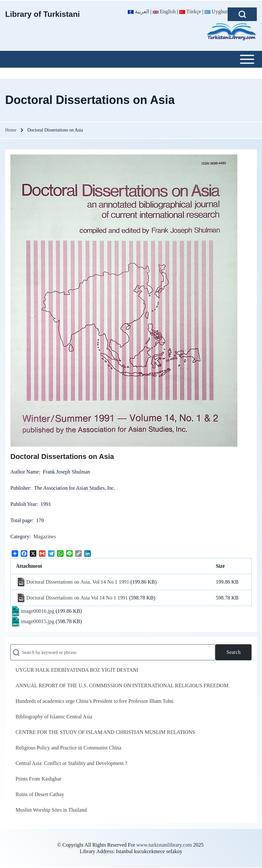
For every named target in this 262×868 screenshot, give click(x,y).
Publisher (20, 488)
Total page (21, 520)
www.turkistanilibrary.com (164, 845)
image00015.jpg (38, 621)
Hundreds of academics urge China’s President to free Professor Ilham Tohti (95, 701)
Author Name (25, 472)
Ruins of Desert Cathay (40, 794)
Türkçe (190, 11)
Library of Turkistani (42, 14)
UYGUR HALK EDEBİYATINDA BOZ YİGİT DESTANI (77, 670)
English (164, 11)
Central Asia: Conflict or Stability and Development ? (71, 763)
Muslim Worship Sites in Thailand (51, 810)
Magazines (45, 537)
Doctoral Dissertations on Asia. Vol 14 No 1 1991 (78, 582)
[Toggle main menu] (131, 59)
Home (11, 130)
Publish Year (24, 504)
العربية (138, 11)
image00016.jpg (38, 611)
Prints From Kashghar (38, 779)
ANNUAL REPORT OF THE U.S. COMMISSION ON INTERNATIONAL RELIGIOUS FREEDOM (122, 685)
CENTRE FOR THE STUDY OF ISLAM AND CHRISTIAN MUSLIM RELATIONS (105, 732)
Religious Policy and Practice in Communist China (68, 748)
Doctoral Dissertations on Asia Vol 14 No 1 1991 (77, 598)
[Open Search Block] (242, 14)
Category (20, 537)
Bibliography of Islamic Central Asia (54, 717)
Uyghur (216, 11)
